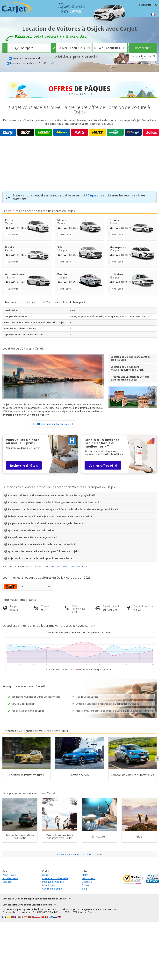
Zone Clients (9, 875)
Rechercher (143, 48)
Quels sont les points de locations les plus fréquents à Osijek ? (44, 551)
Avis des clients (10, 878)
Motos (85, 885)
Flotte (85, 875)
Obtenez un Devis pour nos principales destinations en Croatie (34, 899)
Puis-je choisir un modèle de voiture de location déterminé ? (42, 544)
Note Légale (49, 885)
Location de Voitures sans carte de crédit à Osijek (131, 358)
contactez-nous (79, 566)
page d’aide (61, 566)
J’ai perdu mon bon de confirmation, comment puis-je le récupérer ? (47, 523)
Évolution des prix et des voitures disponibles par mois (80, 632)
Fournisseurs (89, 878)
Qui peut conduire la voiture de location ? (32, 530)
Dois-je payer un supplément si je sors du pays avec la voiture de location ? (51, 516)
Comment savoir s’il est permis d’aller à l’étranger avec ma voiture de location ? (54, 502)
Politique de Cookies (53, 882)
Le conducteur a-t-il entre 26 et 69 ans (32, 63)
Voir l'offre (13, 235)
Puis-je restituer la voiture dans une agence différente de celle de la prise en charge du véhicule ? (63, 509)
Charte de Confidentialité (55, 878)
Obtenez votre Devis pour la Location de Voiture (27, 905)
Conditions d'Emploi (53, 889)
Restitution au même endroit (28, 58)
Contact (7, 882)
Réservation (145, 5)
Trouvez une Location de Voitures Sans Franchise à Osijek (130, 378)
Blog (84, 889)
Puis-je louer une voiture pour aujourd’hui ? (33, 537)
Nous (45, 875)
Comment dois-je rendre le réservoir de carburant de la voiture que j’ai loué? (52, 495)
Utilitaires (87, 882)
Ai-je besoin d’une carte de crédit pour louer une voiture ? (41, 558)
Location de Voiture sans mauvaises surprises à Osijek (127, 368)
